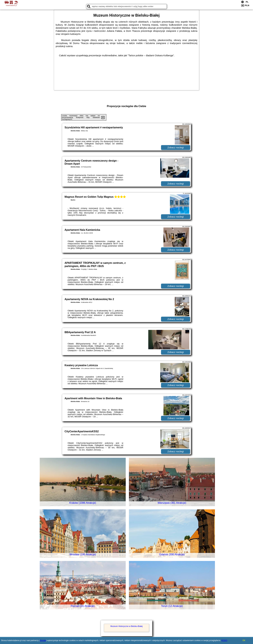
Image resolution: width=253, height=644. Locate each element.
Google (43, 640)
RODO (224, 640)
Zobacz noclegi (176, 147)
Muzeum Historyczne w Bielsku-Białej (126, 626)
